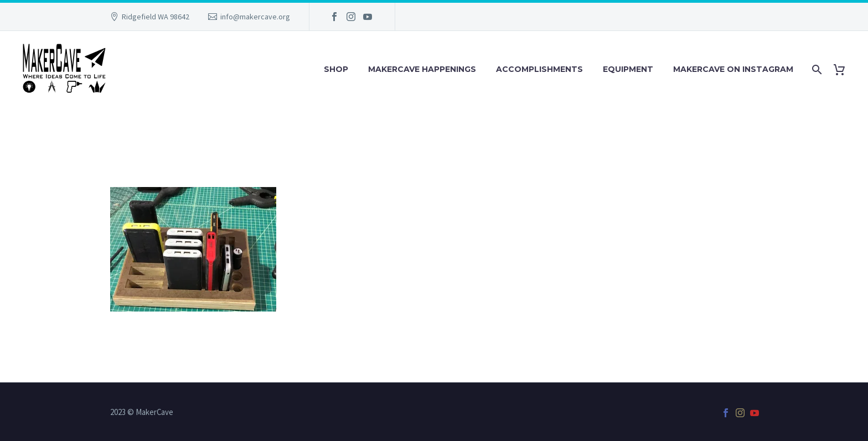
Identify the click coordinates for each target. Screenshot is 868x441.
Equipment (628, 69)
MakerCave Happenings (422, 69)
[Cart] (843, 69)
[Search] (816, 69)
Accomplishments (539, 69)
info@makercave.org (255, 17)
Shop (336, 69)
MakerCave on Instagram (733, 69)
